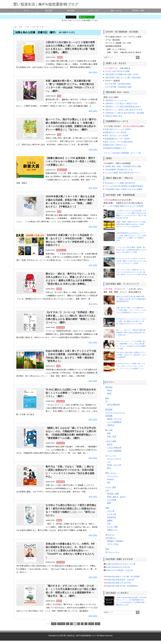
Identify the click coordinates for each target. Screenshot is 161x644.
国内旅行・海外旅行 (115, 541)
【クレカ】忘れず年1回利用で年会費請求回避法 (124, 186)
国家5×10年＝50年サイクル (116, 145)
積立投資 (49, 11)
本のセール (110, 535)
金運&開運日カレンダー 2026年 (117, 139)
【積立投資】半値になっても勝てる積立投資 (123, 78)
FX (106, 401)
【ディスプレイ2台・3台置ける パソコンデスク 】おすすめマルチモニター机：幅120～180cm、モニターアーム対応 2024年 (131, 272)
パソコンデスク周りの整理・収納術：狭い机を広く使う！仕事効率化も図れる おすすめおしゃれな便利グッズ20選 (131, 250)
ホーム (26, 11)
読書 (107, 508)
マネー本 (111, 511)
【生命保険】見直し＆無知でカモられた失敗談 (123, 189)
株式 (107, 398)
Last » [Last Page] (97, 627)
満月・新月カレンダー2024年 (117, 136)
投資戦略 (109, 416)
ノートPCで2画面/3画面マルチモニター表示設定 (124, 206)
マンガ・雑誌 (112, 527)
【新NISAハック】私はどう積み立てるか (121, 103)
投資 (107, 549)
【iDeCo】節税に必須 (113, 116)
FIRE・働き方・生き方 (116, 497)
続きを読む (93, 72)
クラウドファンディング (115, 413)
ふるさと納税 (111, 441)
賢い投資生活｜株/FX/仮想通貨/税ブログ (46, 4)
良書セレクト (62, 173)
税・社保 (109, 430)
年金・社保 (112, 436)
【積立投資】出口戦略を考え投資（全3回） (122, 74)
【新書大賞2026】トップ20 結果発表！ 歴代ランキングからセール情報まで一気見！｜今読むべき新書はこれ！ (71, 165)
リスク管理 (112, 500)
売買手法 (111, 425)
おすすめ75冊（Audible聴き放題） (119, 87)
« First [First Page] (54, 627)
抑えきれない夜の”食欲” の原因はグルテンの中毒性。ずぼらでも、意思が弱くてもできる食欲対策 (131, 355)
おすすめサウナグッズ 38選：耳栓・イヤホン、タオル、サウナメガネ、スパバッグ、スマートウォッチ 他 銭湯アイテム (131, 366)
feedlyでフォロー (87, 17)
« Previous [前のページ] (61, 627)
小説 (59, 96)
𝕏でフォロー (71, 17)
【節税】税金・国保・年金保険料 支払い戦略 (123, 166)
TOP (15, 27)
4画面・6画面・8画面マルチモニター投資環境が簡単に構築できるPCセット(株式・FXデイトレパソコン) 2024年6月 (131, 224)
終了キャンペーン (112, 552)
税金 (109, 433)
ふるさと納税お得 (114, 447)
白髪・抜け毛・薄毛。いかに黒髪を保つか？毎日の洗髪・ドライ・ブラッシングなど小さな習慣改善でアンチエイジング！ (131, 310)
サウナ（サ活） (113, 544)
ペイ (109, 462)
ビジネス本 (61, 331)
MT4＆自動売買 (113, 404)
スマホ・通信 (111, 487)
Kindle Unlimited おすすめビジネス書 (121, 564)
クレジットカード (114, 459)
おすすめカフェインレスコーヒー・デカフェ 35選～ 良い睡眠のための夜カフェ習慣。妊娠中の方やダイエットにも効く (131, 321)
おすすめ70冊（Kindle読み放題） (119, 84)
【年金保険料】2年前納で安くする (119, 170)
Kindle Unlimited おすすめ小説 (118, 567)
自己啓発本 (61, 485)
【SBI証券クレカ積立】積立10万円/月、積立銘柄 (124, 113)
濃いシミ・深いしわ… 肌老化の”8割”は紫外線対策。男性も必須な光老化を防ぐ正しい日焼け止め (131, 332)
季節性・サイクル (114, 419)
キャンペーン (112, 476)
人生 (107, 490)
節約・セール (116, 11)
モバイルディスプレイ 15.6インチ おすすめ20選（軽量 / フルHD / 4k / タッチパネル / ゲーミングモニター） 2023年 (131, 261)
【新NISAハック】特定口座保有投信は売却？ (123, 106)
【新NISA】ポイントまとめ (116, 100)
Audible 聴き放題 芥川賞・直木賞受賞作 (122, 586)
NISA (109, 393)
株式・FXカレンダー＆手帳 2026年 (119, 142)
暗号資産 (71, 11)
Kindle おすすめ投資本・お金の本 (119, 570)
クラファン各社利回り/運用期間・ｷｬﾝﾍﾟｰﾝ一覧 (122, 153)
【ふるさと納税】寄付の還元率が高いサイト (123, 173)
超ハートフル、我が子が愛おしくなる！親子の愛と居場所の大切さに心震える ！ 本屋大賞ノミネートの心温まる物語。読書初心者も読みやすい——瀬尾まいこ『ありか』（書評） (71, 126)
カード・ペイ (93, 11)
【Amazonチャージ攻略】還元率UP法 (119, 183)
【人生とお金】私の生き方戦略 (117, 71)
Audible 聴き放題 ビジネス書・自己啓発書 (123, 577)
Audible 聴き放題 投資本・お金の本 (120, 580)
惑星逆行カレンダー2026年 (116, 132)
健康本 (60, 57)
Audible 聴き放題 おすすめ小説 (118, 583)
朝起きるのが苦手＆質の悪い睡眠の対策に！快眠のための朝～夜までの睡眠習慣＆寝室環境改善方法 (131, 299)
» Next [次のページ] (91, 627)
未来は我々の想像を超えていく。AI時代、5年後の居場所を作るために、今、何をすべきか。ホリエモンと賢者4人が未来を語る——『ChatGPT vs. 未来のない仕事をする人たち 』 (71, 554)
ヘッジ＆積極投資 (114, 422)
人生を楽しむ (111, 538)
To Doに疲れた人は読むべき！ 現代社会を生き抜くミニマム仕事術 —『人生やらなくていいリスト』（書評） (71, 396)
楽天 (109, 482)
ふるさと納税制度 (114, 451)
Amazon (110, 479)
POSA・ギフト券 (114, 465)
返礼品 (110, 444)
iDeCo (110, 390)
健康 (109, 503)
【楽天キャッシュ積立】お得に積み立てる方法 (123, 110)
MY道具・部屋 (138, 11)
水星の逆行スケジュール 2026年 (118, 129)
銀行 (109, 468)
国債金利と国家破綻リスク (115, 148)
